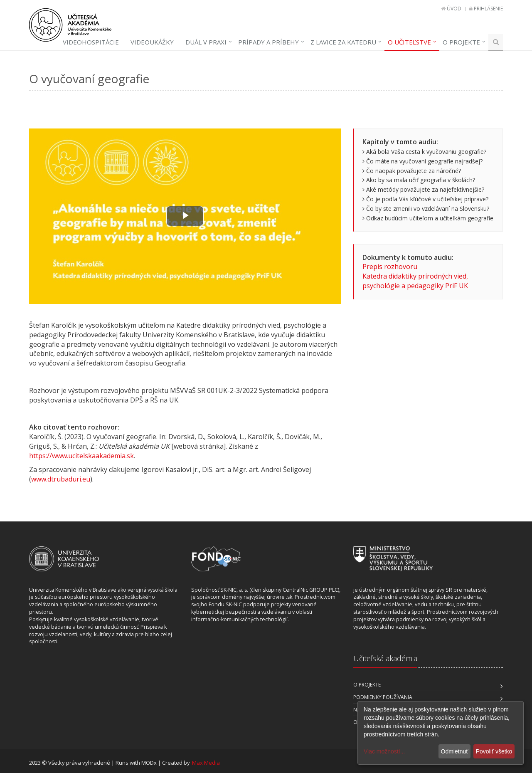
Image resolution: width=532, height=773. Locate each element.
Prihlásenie (488, 9)
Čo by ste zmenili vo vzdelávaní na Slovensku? (426, 209)
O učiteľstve (409, 42)
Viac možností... (384, 751)
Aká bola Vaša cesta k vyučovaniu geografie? (424, 152)
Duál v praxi (206, 42)
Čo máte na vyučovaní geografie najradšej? (422, 161)
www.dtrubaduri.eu (61, 479)
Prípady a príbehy (268, 42)
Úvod (454, 9)
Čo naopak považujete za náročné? (412, 171)
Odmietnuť (455, 751)
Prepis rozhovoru (390, 267)
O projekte (461, 42)
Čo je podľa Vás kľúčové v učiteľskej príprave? (425, 199)
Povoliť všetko (494, 751)
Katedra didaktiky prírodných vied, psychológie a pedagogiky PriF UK (415, 281)
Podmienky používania (383, 697)
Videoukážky (152, 42)
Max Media (206, 763)
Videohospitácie (91, 42)
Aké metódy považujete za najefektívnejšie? (423, 189)
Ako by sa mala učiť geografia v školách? (419, 180)
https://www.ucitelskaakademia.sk (81, 456)
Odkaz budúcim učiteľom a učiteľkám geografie (428, 218)
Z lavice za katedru (343, 42)
